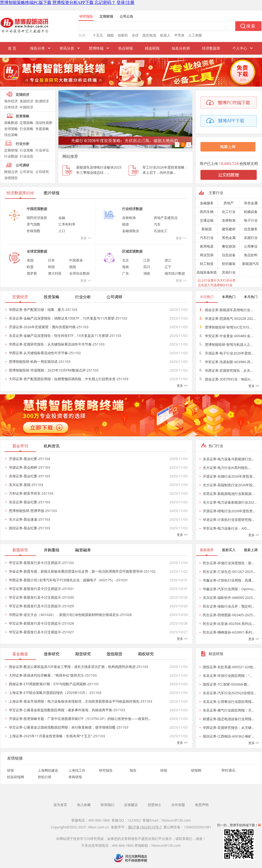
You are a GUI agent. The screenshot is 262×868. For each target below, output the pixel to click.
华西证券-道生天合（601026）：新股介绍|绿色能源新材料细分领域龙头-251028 (70, 615)
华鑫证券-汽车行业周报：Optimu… (229, 589)
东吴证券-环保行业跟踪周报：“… (227, 676)
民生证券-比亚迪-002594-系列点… (229, 624)
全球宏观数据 (37, 251)
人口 (62, 231)
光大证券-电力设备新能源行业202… (230, 502)
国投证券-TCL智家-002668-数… (226, 684)
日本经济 (11, 107)
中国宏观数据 (37, 209)
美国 (30, 260)
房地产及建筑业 (166, 218)
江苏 (147, 260)
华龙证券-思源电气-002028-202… (228, 318)
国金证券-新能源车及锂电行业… (226, 310)
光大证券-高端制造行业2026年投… (229, 485)
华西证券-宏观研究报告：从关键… (228, 728)
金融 (62, 218)
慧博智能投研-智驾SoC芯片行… (226, 327)
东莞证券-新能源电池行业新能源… (228, 494)
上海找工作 (77, 770)
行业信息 (26, 156)
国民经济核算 (37, 218)
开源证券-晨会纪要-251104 (29, 459)
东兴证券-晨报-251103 (26, 485)
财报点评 (11, 172)
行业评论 (42, 150)
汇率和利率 (67, 224)
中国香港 (76, 260)
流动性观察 (44, 123)
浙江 (168, 260)
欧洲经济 (42, 101)
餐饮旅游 (229, 246)
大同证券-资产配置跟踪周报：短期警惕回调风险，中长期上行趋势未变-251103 (69, 379)
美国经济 (26, 101)
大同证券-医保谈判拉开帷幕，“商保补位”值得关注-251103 (53, 675)
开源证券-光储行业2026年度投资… (229, 476)
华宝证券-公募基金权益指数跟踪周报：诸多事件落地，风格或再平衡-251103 (67, 710)
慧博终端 (96, 48)
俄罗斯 (32, 273)
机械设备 (251, 212)
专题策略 (42, 129)
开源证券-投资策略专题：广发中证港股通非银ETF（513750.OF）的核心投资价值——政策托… (80, 719)
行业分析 (23, 144)
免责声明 (202, 805)
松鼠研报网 (16, 777)
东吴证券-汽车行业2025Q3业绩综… (230, 693)
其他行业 (229, 272)
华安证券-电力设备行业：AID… (226, 528)
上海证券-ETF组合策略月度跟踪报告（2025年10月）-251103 (55, 693)
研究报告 (106, 770)
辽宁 (168, 267)
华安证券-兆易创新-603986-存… (226, 362)
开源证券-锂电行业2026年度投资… (229, 511)
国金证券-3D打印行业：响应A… (226, 379)
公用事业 (251, 246)
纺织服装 (229, 264)
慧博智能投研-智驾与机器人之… (226, 344)
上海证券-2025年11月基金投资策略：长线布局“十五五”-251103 (57, 736)
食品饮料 (251, 255)
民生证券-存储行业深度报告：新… (228, 563)
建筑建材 (229, 229)
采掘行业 (251, 238)
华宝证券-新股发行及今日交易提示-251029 (41, 606)
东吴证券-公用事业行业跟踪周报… (228, 702)
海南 (125, 267)
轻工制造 (207, 264)
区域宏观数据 (132, 251)
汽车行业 (207, 238)
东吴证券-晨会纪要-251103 (29, 502)
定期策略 (26, 123)
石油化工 (161, 231)
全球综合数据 (79, 273)
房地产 (229, 203)
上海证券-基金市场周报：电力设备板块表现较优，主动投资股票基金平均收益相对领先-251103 (81, 701)
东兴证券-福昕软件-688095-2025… (229, 598)
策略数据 (11, 123)
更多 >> (86, 238)
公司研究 (42, 172)
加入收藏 (84, 805)
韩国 (51, 267)
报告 (133, 770)
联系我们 (107, 805)
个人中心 (240, 48)
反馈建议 (131, 805)
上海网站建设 (48, 770)
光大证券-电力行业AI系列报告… (227, 468)
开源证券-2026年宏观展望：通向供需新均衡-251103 (49, 327)
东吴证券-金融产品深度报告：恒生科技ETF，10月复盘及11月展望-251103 (65, 336)
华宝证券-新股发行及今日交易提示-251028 (41, 623)
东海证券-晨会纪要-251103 (29, 476)
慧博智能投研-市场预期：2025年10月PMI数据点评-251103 (54, 370)
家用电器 (207, 246)
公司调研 (23, 165)
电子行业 (251, 220)
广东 (125, 273)
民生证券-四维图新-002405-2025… (229, 615)
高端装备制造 (207, 272)
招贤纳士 (155, 805)
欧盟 (30, 267)
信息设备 (229, 255)
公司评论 (26, 172)
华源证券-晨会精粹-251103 (29, 467)
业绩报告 (11, 178)
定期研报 (11, 150)
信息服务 (251, 229)
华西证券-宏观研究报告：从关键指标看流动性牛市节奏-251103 (57, 344)
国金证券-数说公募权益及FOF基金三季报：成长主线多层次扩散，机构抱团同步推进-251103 (79, 667)
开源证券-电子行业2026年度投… (227, 353)
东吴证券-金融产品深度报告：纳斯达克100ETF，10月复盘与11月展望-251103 (68, 318)
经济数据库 (211, 48)
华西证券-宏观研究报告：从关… (226, 370)
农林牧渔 (129, 218)
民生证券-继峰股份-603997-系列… (229, 632)
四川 (147, 267)
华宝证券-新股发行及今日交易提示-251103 (41, 563)
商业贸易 (207, 255)
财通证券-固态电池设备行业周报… (228, 719)
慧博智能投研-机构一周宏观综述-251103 (40, 362)
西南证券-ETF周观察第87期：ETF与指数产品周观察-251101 (54, 684)
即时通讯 (228, 770)
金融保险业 (131, 231)
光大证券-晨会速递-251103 (29, 519)
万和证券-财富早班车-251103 (31, 493)
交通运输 (207, 220)
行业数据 (11, 156)
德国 (73, 267)
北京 (125, 260)
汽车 (157, 224)
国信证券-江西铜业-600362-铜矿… (229, 736)
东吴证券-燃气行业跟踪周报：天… (228, 710)
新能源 (207, 229)
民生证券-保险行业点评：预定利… (228, 606)
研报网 (196, 770)
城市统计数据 (175, 273)
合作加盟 (178, 805)
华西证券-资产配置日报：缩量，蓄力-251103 (43, 310)
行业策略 (26, 129)
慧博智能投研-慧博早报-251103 (33, 511)
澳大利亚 (55, 273)
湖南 (147, 273)
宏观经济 (23, 95)
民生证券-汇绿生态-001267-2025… (229, 572)
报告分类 (37, 48)
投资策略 (23, 116)
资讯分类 (67, 48)
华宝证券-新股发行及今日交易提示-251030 (41, 597)
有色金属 (251, 203)
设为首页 (60, 805)
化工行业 (229, 212)
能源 (125, 224)
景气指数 (34, 224)
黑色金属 (229, 238)
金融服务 (207, 203)
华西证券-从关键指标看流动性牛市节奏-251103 (45, 353)
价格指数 (34, 231)
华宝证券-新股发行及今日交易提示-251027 (41, 632)
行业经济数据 (132, 209)
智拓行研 (45, 777)
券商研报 (75, 777)
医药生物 (207, 212)
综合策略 (11, 135)
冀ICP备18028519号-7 (145, 827)
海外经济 (11, 101)
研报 (10, 770)
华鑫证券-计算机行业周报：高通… (228, 580)
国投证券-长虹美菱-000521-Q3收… (229, 667)
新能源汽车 (251, 264)
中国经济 (26, 107)
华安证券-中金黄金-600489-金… (226, 336)
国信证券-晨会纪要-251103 (29, 528)
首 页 (12, 48)
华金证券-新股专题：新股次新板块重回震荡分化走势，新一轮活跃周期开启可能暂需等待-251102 (82, 571)
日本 (51, 260)
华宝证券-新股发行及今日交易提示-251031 (41, 589)
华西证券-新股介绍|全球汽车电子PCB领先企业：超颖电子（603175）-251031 (68, 580)
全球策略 (11, 129)
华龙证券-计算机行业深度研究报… (228, 520)
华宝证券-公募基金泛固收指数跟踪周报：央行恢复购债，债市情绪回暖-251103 (69, 727)
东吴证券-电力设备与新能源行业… (228, 459)
